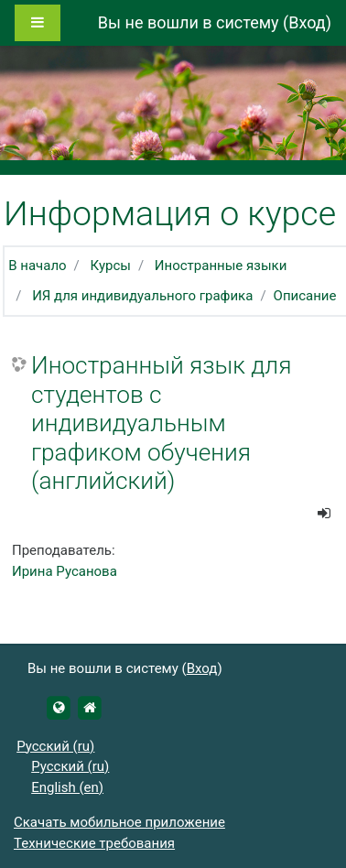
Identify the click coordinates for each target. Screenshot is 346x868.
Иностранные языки (221, 266)
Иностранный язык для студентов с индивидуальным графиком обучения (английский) (161, 423)
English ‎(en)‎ (67, 787)
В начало (37, 266)
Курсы (111, 266)
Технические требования (94, 843)
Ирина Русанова (65, 571)
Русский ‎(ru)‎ (55, 746)
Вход (307, 22)
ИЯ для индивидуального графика (142, 296)
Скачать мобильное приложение (119, 822)
